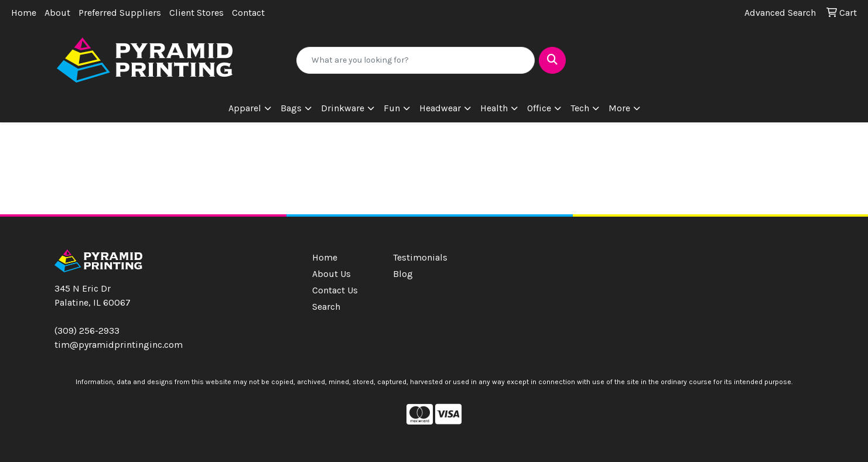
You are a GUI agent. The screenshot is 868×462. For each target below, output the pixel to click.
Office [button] (539, 108)
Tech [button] (580, 108)
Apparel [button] (245, 108)
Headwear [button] (440, 108)
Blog (403, 274)
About (57, 13)
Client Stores (197, 13)
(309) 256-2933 (87, 331)
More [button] (619, 108)
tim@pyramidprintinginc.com (119, 345)
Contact (248, 13)
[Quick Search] (416, 60)
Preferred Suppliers (120, 13)
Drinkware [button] (343, 108)
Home (24, 13)
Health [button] (494, 108)
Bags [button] (291, 108)
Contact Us (335, 290)
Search (326, 307)
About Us (332, 274)
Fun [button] (392, 108)
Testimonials (420, 257)
